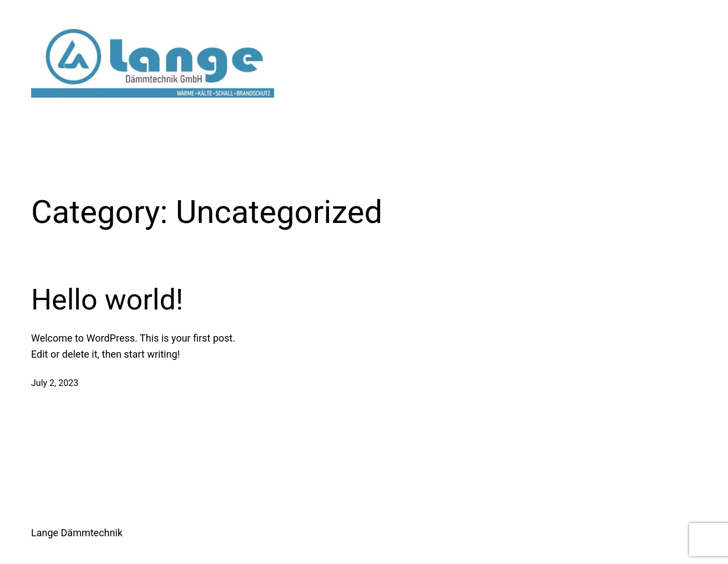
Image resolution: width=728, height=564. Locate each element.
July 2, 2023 (55, 383)
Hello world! (107, 300)
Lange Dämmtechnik (77, 533)
